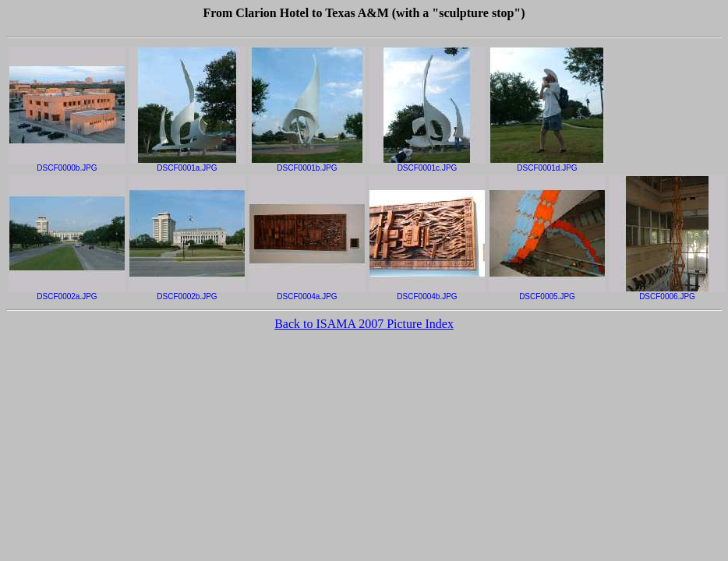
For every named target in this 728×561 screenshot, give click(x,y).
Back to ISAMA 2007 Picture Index (364, 324)
